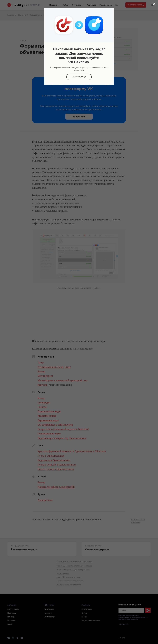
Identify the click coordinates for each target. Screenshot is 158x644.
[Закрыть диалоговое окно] (154, 4)
